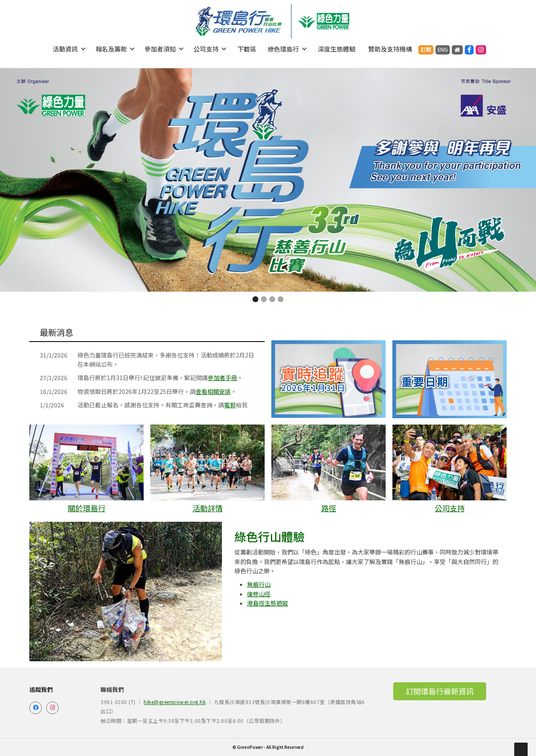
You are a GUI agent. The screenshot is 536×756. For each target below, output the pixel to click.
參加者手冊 (222, 378)
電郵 (230, 405)
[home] (239, 21)
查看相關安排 (213, 391)
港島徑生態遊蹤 (268, 603)
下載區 (247, 49)
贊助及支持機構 (390, 49)
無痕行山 (259, 584)
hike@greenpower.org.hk (175, 702)
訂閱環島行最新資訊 (440, 691)
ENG (443, 50)
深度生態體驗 (337, 49)
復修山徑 (259, 594)
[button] (70, 49)
